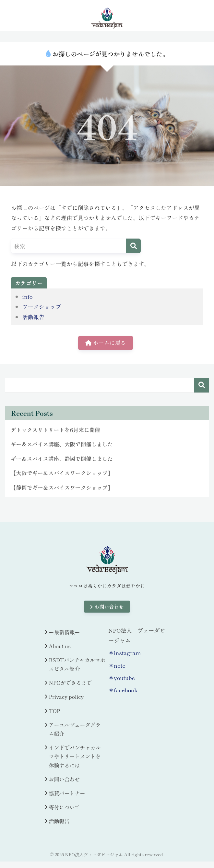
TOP (55, 711)
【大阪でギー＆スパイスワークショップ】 (62, 474)
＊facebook (123, 691)
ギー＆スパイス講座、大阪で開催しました (62, 444)
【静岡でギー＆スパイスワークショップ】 (62, 488)
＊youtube (122, 678)
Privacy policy (66, 698)
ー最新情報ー (65, 633)
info (27, 296)
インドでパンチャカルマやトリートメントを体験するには (75, 757)
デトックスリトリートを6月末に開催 (56, 430)
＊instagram (125, 653)
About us (60, 647)
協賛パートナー (67, 794)
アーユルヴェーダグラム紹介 (75, 730)
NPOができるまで (70, 684)
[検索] (133, 246)
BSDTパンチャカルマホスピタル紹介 (77, 665)
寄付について (65, 808)
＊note (117, 666)
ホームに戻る (106, 343)
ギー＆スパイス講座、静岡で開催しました (62, 459)
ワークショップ (42, 306)
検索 (202, 385)
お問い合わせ (107, 607)
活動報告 (33, 317)
